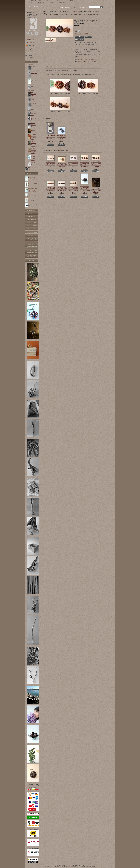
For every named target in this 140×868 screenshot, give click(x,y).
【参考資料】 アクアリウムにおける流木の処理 (32, 246)
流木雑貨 (33, 131)
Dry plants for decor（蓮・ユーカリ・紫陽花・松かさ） (33, 190)
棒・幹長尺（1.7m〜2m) (32, 178)
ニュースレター (30, 261)
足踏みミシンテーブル (33, 169)
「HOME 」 (31, 48)
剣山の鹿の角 (34, 164)
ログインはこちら (31, 42)
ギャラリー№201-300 (32, 226)
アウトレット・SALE (33, 205)
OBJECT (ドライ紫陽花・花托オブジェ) (34, 158)
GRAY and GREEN (32, 135)
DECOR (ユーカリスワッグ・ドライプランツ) (34, 144)
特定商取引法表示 (31, 210)
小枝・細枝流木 (34, 95)
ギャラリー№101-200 (32, 223)
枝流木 (33, 100)
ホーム (45, 12)
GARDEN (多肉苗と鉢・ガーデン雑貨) (34, 151)
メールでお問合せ (80, 7)
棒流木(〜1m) (34, 68)
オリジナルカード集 (32, 235)
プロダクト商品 (32, 195)
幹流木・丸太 (34, 105)
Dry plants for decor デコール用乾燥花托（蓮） (96, 190)
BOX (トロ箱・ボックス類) (34, 138)
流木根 (33, 109)
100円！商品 (31, 200)
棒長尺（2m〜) (33, 81)
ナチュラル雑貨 (31, 123)
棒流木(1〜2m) (34, 74)
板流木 (33, 87)
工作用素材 (30, 65)
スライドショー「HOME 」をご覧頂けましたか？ (32, 240)
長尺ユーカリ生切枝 (33, 184)
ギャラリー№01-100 (31, 220)
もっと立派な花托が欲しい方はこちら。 (86, 60)
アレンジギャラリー (32, 216)
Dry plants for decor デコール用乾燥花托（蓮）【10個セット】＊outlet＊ (85, 189)
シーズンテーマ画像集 (32, 232)
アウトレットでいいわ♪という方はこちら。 (87, 61)
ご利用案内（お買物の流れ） (66, 7)
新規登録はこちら (31, 40)
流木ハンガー (34, 126)
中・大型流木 (34, 119)
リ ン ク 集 (29, 213)
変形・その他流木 (34, 114)
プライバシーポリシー (32, 229)
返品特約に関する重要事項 (81, 34)
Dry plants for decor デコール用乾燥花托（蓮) (62, 165)
